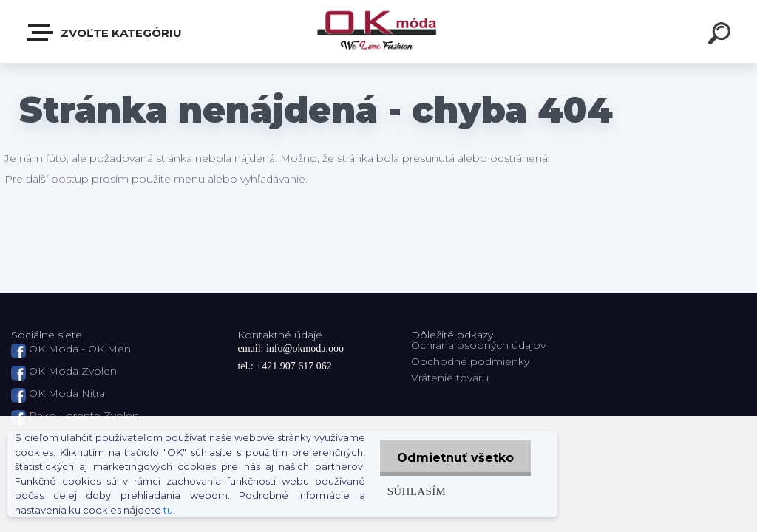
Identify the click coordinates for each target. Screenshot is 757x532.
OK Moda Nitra (67, 393)
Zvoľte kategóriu (105, 33)
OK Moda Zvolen (73, 371)
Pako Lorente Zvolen (84, 415)
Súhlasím (414, 491)
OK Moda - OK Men (80, 349)
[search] (722, 35)
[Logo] (379, 31)
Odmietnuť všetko (454, 458)
